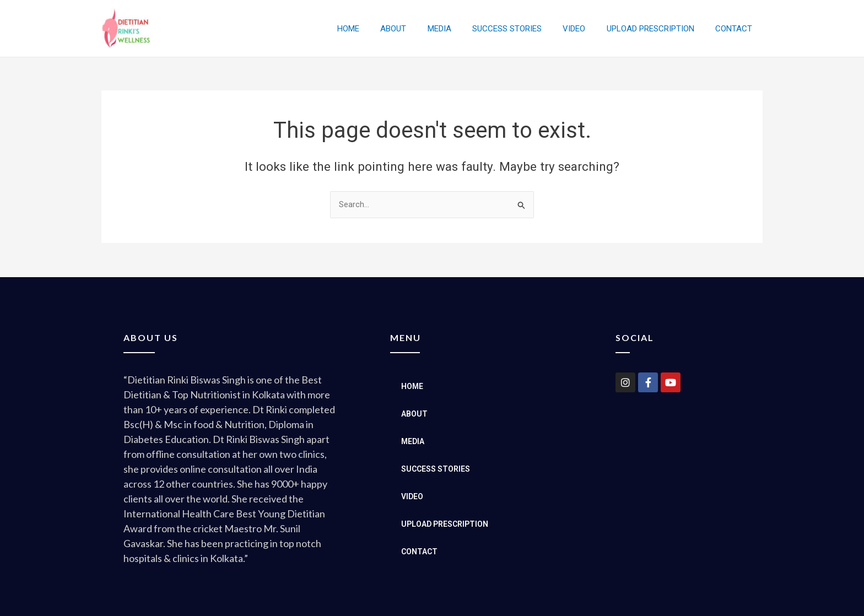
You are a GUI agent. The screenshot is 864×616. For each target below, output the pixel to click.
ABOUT (418, 29)
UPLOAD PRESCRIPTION (657, 29)
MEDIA (460, 29)
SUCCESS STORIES (523, 29)
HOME (378, 29)
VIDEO (585, 29)
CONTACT (736, 29)
